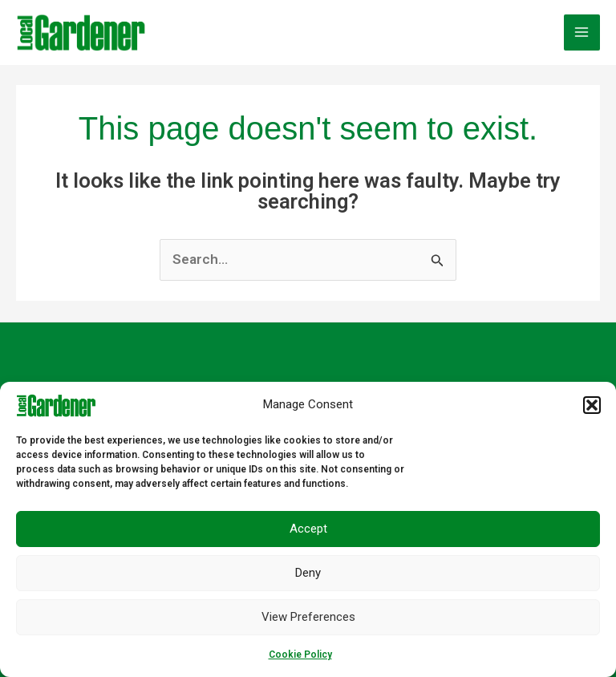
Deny (308, 573)
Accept (308, 529)
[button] (592, 405)
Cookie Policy (300, 655)
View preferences (308, 617)
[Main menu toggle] (582, 32)
